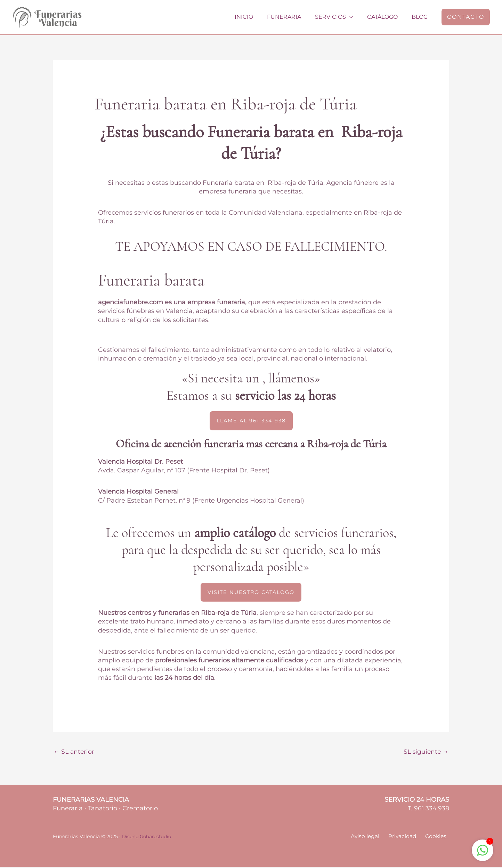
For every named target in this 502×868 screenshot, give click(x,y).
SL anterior (75, 752)
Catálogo (387, 17)
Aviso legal (372, 838)
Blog (421, 17)
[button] (466, 17)
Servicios (337, 17)
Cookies (438, 838)
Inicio (256, 17)
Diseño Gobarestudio (148, 837)
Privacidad (407, 838)
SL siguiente (425, 752)
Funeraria (294, 17)
